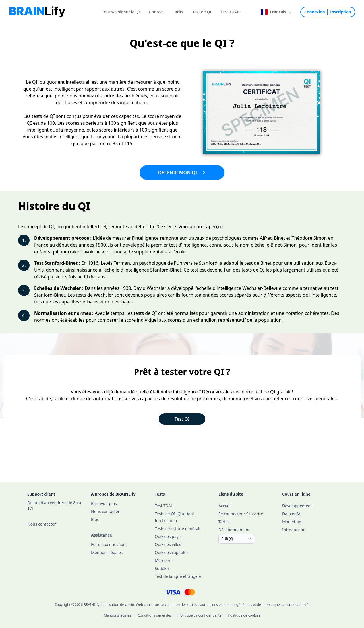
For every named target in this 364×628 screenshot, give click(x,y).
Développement (297, 506)
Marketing (292, 522)
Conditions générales (155, 615)
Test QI (182, 419)
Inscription (341, 12)
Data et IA (291, 514)
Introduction (294, 530)
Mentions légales (117, 615)
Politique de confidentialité (200, 615)
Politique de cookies (244, 615)
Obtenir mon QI (182, 173)
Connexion (315, 12)
